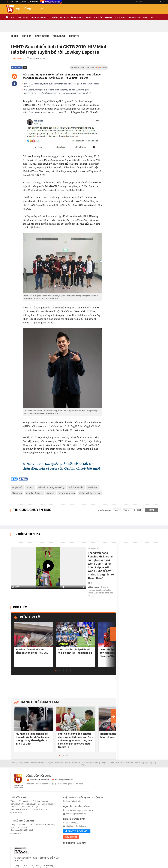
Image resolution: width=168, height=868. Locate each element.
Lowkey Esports (35, 493)
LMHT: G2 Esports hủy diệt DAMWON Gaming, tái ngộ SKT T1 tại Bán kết (57, 93)
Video (146, 17)
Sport (14, 36)
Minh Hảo (93, 487)
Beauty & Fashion (39, 17)
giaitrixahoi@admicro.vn (77, 826)
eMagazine (14, 2)
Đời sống (54, 17)
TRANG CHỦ (7, 17)
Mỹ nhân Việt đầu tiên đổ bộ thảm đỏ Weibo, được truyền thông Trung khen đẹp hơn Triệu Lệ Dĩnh (32, 739)
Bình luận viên (77, 487)
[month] (129, 510)
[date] (117, 510)
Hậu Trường (42, 36)
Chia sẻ (17, 68)
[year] (140, 510)
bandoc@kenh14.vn (64, 780)
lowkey (51, 493)
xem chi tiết (71, 837)
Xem (152, 510)
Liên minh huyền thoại (91, 493)
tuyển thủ (18, 487)
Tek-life (109, 17)
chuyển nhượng (67, 493)
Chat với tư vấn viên (77, 831)
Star (12, 17)
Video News (94, 587)
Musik (26, 17)
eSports (74, 36)
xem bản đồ (17, 813)
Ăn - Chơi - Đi (77, 17)
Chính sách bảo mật (75, 843)
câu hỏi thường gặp (39, 780)
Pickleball (59, 36)
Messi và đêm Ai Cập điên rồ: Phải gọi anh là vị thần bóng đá (75, 651)
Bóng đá (27, 36)
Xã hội (89, 17)
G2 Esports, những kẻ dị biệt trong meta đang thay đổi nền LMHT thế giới (57, 90)
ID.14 (24, 2)
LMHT (31, 487)
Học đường (120, 17)
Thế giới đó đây (107, 763)
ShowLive (34, 2)
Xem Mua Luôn (134, 17)
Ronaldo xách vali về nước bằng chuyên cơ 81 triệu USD (32, 651)
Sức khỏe (98, 17)
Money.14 (64, 17)
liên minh (18, 493)
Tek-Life (129, 763)
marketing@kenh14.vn (76, 814)
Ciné (19, 17)
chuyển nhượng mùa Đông (52, 487)
